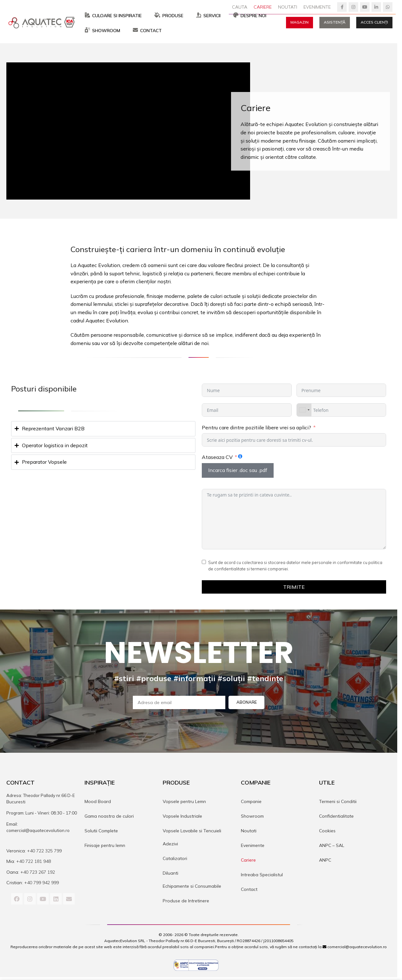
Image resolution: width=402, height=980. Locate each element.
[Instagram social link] (353, 7)
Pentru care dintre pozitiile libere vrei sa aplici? (256, 429)
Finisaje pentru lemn (105, 847)
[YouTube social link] (365, 7)
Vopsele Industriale (182, 817)
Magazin (300, 23)
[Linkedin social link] (376, 7)
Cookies (327, 832)
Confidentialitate (336, 817)
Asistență (335, 23)
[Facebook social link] (342, 7)
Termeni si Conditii (338, 803)
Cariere (248, 861)
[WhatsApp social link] (388, 7)
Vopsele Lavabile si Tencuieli (192, 832)
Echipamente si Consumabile (192, 887)
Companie (251, 803)
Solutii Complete (101, 832)
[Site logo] (43, 23)
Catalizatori (175, 860)
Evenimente (253, 847)
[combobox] (304, 411)
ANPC (325, 861)
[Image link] (196, 966)
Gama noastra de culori (109, 817)
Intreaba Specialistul (262, 876)
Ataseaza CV (217, 458)
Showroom (252, 817)
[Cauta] (240, 7)
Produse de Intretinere (186, 902)
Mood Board (98, 803)
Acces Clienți (374, 23)
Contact (249, 891)
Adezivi (170, 845)
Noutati (249, 832)
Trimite (294, 588)
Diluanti (170, 874)
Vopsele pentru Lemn (184, 803)
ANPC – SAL (332, 847)
